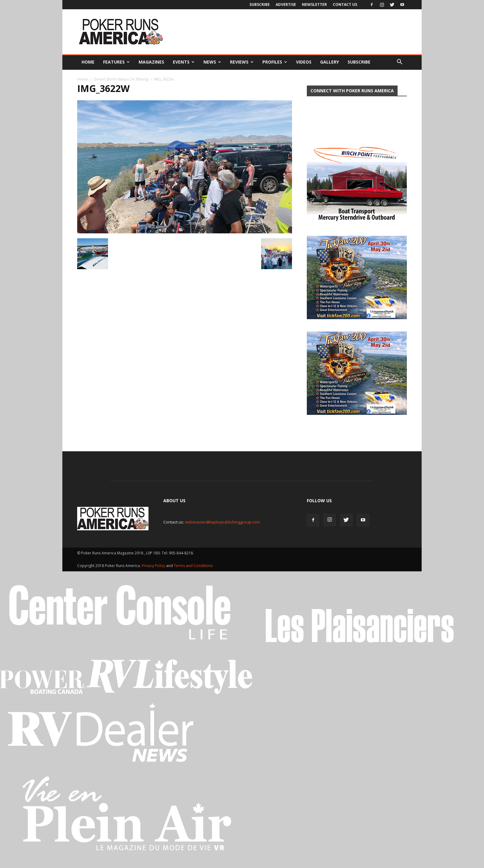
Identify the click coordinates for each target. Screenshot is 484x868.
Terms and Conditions (193, 571)
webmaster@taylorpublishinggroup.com (222, 527)
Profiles (275, 62)
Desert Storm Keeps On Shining (121, 79)
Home (88, 62)
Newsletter (314, 4)
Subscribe (260, 4)
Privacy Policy (154, 571)
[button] (399, 62)
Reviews (242, 62)
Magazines (151, 62)
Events (184, 62)
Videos (304, 62)
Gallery (330, 62)
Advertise (286, 4)
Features (116, 62)
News (212, 62)
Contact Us (345, 4)
